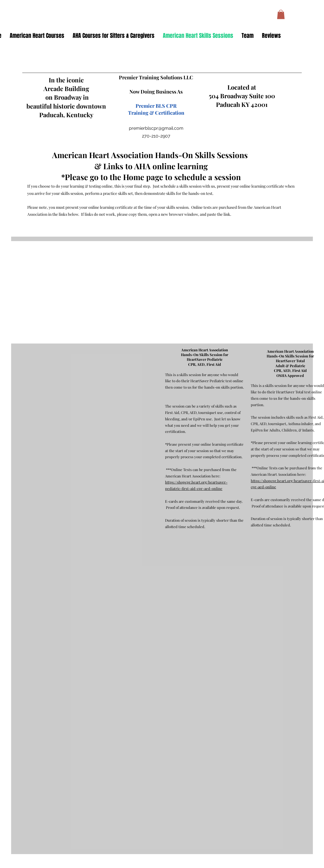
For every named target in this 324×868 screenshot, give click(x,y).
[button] (281, 14)
